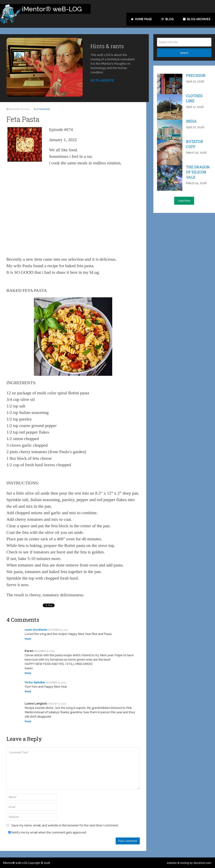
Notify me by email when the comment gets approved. (47, 832)
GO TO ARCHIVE (102, 80)
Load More (184, 201)
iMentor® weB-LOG (15, 863)
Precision (196, 75)
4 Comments (43, 109)
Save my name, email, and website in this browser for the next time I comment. (65, 825)
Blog (167, 19)
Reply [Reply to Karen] (28, 673)
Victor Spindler (35, 682)
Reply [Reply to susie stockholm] (28, 639)
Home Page (141, 19)
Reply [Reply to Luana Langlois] (28, 721)
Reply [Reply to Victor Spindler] (28, 691)
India (191, 121)
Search (184, 53)
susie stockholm (36, 630)
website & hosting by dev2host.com (189, 863)
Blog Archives (197, 19)
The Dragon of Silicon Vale (198, 172)
